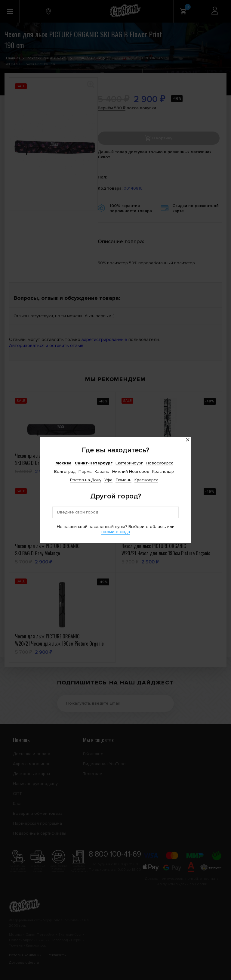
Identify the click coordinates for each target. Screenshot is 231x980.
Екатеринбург (129, 463)
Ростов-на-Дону (86, 480)
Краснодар (163, 471)
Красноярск (146, 480)
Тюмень (123, 480)
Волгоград (65, 471)
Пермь (85, 471)
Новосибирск (159, 463)
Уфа (108, 480)
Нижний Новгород (131, 471)
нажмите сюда (116, 532)
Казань (102, 471)
